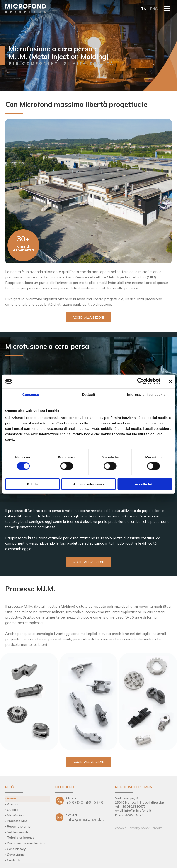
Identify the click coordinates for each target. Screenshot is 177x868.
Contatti (13, 856)
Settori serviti (17, 830)
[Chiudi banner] (170, 381)
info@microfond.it (88, 818)
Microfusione (16, 814)
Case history (16, 845)
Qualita (12, 809)
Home (11, 798)
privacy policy (139, 828)
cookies (121, 828)
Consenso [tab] (31, 394)
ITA (143, 9)
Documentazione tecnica (25, 840)
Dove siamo (16, 851)
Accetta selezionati (88, 484)
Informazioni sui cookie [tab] (146, 394)
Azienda (13, 804)
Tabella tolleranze (20, 835)
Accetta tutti (145, 484)
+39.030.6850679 (88, 801)
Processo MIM (17, 819)
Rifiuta (33, 484)
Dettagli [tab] (89, 394)
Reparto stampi (18, 824)
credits (158, 828)
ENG (154, 9)
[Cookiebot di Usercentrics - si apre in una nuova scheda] (140, 381)
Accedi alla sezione (88, 317)
